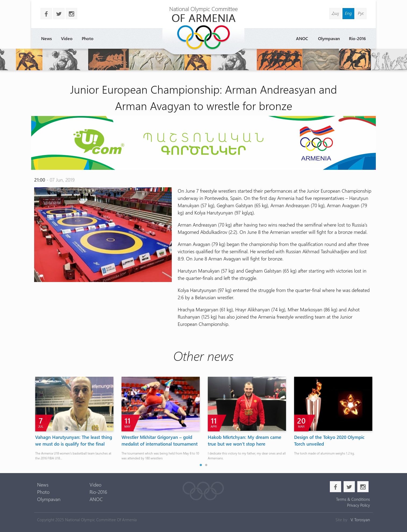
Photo (88, 38)
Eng (348, 13)
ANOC (302, 38)
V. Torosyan (360, 520)
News (47, 38)
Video (67, 38)
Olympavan (329, 38)
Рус (361, 13)
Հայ (335, 13)
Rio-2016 (357, 38)
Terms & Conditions (353, 499)
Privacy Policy (358, 505)
